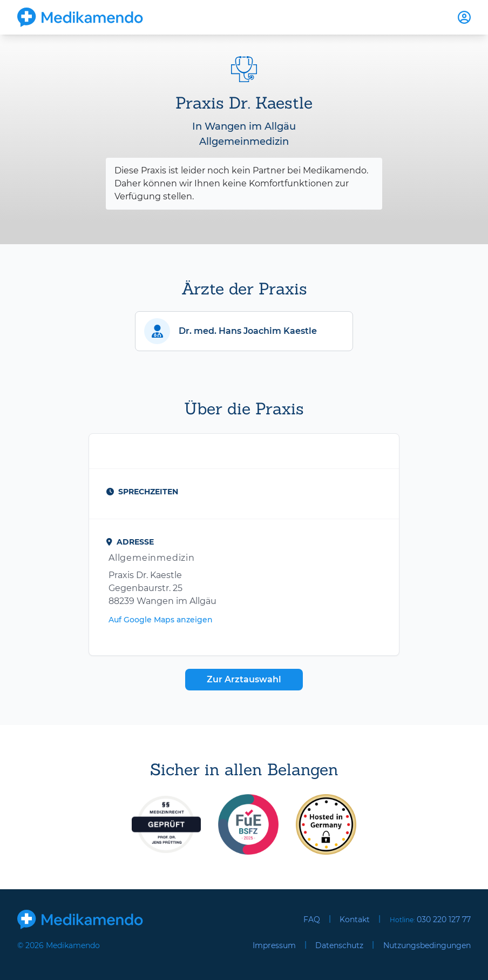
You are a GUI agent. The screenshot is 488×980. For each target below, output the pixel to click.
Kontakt (355, 919)
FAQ (312, 919)
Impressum (274, 945)
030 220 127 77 (444, 919)
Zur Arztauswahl (244, 679)
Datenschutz (339, 945)
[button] (244, 331)
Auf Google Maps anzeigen (161, 620)
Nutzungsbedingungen (427, 945)
